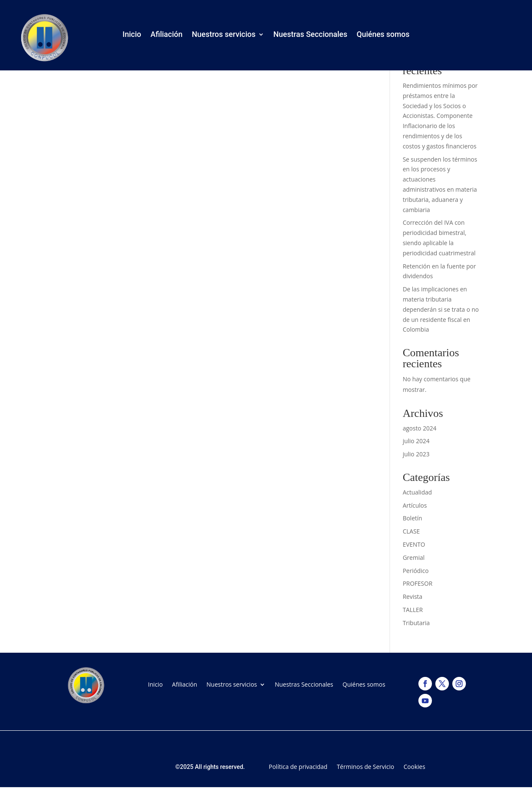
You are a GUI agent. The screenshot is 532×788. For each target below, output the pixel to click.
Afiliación (167, 36)
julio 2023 (416, 454)
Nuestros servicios (224, 36)
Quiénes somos (383, 36)
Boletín (412, 518)
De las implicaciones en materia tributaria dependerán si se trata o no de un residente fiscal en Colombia (441, 309)
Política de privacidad (298, 766)
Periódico (416, 571)
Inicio (132, 36)
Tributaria (416, 623)
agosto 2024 (420, 428)
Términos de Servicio (365, 766)
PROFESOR (418, 583)
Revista (412, 597)
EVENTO (414, 544)
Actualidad (417, 492)
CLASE (411, 531)
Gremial (414, 557)
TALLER (413, 610)
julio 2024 (416, 441)
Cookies (414, 766)
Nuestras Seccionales (311, 36)
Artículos (415, 505)
